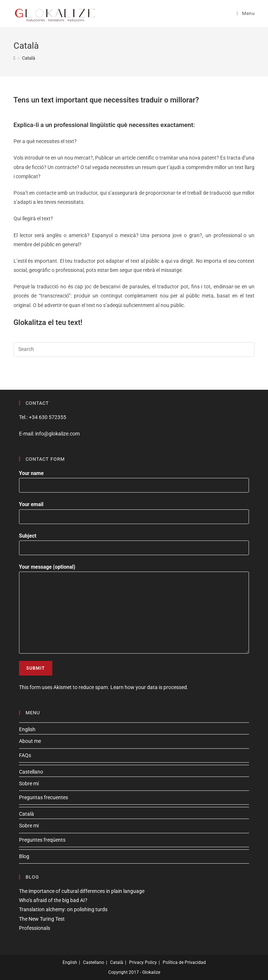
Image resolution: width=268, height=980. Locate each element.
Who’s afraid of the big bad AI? (53, 900)
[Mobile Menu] (246, 14)
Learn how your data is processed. (149, 687)
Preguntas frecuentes (44, 797)
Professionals (35, 928)
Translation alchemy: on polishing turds (63, 909)
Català (27, 814)
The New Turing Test (42, 919)
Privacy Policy (143, 962)
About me (30, 741)
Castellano (31, 772)
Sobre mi (29, 826)
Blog (24, 856)
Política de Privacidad (184, 962)
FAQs (25, 755)
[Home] (14, 58)
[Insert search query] (134, 349)
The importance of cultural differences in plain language (82, 891)
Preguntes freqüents (42, 840)
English (27, 729)
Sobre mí (29, 783)
